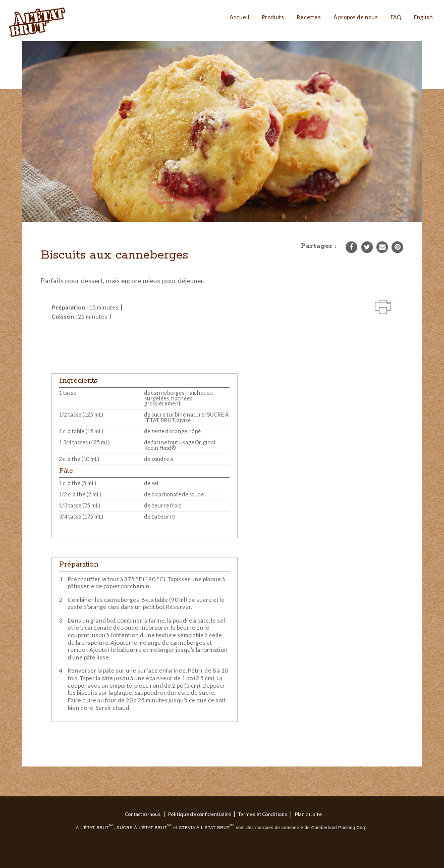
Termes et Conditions (263, 814)
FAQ (396, 17)
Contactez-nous (143, 814)
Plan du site (308, 814)
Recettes (309, 17)
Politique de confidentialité (200, 814)
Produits (273, 17)
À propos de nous (356, 17)
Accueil (239, 17)
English (423, 17)
